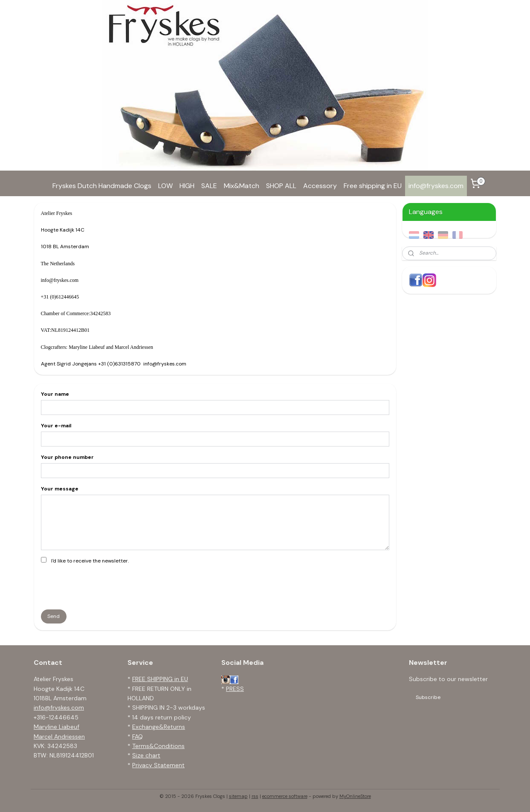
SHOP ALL (281, 186)
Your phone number (67, 457)
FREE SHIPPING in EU (160, 679)
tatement (171, 765)
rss (255, 796)
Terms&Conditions (158, 746)
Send (54, 616)
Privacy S (145, 765)
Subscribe (428, 697)
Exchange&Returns (159, 727)
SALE (209, 186)
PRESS (235, 689)
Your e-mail (56, 426)
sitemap (238, 796)
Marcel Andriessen (59, 737)
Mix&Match (242, 186)
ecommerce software (285, 796)
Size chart (146, 755)
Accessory (320, 186)
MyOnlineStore (355, 796)
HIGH (187, 186)
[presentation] (105, 586)
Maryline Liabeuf (56, 727)
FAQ (138, 737)
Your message (59, 489)
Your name (55, 394)
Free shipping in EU (373, 186)
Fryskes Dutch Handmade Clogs (102, 186)
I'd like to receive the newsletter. (90, 561)
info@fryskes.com (436, 186)
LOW (165, 186)
